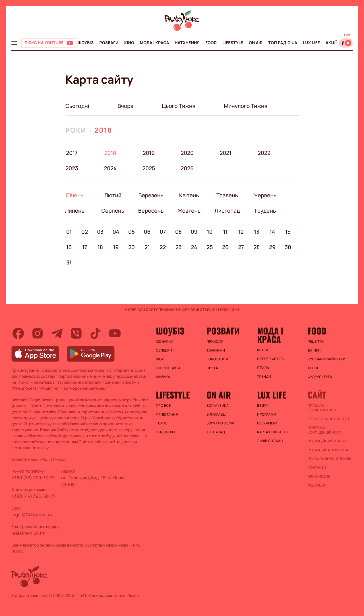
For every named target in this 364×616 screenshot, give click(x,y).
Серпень (113, 211)
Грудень (265, 211)
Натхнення (187, 43)
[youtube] (115, 333)
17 (85, 247)
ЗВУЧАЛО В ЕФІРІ (221, 423)
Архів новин (319, 477)
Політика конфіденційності (325, 430)
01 (69, 232)
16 (69, 247)
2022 (264, 153)
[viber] (76, 333)
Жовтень (189, 211)
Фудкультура (320, 377)
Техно (162, 423)
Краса (263, 350)
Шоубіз (86, 43)
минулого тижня (246, 106)
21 (147, 247)
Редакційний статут (327, 441)
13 (257, 232)
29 (272, 247)
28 (257, 247)
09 (194, 232)
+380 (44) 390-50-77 (33, 496)
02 (85, 232)
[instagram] (38, 333)
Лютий (113, 195)
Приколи (215, 342)
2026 (187, 168)
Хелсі (313, 368)
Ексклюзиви (168, 368)
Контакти (317, 468)
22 (163, 247)
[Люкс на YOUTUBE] (49, 43)
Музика (163, 377)
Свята (212, 368)
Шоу (160, 359)
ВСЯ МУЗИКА (218, 406)
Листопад (227, 211)
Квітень (189, 195)
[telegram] (57, 333)
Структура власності (328, 419)
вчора (125, 106)
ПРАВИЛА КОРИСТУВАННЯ (322, 408)
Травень (227, 195)
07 (163, 232)
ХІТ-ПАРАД (216, 432)
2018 (103, 130)
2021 (226, 153)
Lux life (311, 43)
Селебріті (165, 350)
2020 (187, 153)
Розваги (109, 43)
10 (210, 232)
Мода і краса (155, 43)
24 (194, 247)
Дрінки (314, 350)
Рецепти (316, 342)
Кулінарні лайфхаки (327, 359)
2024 (110, 168)
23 (179, 247)
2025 (149, 168)
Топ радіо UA (283, 43)
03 (100, 232)
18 (100, 247)
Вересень (151, 211)
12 (241, 232)
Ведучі (263, 406)
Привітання (167, 414)
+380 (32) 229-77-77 (33, 478)
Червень (265, 195)
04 (116, 232)
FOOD (211, 43)
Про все (163, 406)
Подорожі (165, 432)
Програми (267, 414)
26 (225, 247)
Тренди (264, 377)
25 (210, 247)
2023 (72, 168)
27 (241, 247)
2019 (149, 153)
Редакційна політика (328, 450)
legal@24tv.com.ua (32, 515)
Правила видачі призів (329, 459)
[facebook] (18, 333)
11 (225, 232)
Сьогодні (77, 106)
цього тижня (179, 106)
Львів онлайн (270, 441)
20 (132, 247)
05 (132, 232)
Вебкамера (267, 423)
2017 (72, 153)
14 (272, 232)
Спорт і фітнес (271, 359)
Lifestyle (233, 43)
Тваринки (216, 350)
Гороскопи (217, 359)
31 (69, 262)
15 (288, 232)
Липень (75, 211)
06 (147, 232)
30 (288, 247)
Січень (75, 195)
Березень (151, 195)
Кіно (129, 43)
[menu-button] (14, 43)
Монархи (165, 342)
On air (256, 43)
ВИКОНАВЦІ (216, 414)
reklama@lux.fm (28, 533)
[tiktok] (96, 333)
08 (178, 232)
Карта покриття (272, 432)
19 (116, 247)
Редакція (316, 485)
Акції (331, 43)
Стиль (263, 368)
